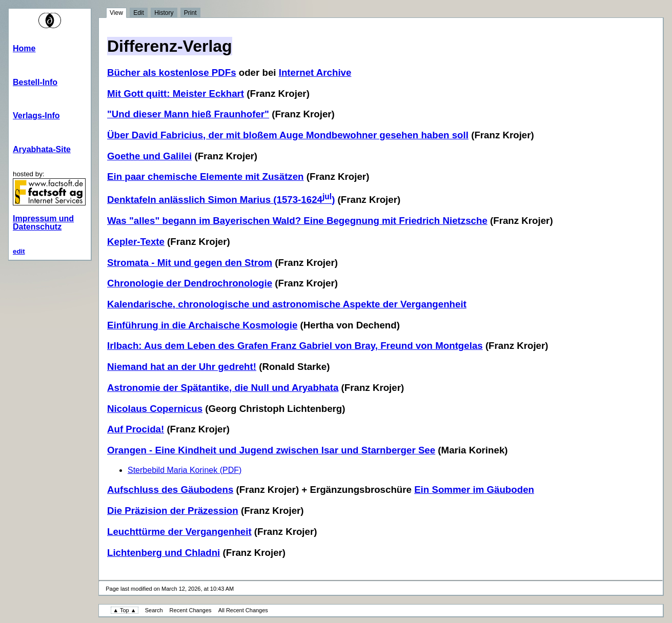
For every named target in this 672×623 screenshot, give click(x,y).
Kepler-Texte (136, 242)
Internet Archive (315, 72)
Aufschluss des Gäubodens (170, 490)
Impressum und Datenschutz (43, 223)
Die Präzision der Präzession (173, 511)
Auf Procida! (136, 429)
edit (19, 251)
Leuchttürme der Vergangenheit (179, 532)
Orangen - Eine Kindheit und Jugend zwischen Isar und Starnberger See (271, 450)
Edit (139, 13)
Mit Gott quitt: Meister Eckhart (176, 94)
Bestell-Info (35, 82)
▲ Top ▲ (124, 610)
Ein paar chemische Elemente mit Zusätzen (206, 176)
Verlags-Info (36, 116)
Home (24, 48)
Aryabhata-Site (42, 149)
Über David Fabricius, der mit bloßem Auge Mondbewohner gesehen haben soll (288, 135)
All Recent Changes (243, 610)
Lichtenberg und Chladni (164, 553)
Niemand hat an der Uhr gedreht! (182, 367)
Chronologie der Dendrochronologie (190, 283)
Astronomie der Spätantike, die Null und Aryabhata (223, 388)
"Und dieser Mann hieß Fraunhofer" (188, 114)
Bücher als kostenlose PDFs (172, 72)
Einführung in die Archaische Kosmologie (202, 325)
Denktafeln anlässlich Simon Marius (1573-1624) (221, 200)
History (164, 13)
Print (190, 13)
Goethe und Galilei (149, 156)
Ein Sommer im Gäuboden (474, 490)
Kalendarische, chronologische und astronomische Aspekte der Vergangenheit (287, 304)
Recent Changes (191, 610)
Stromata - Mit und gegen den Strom (190, 263)
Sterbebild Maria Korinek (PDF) (185, 470)
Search (154, 610)
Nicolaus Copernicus (155, 409)
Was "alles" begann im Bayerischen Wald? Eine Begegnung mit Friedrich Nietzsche (297, 221)
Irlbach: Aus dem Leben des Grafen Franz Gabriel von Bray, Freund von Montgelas (295, 346)
